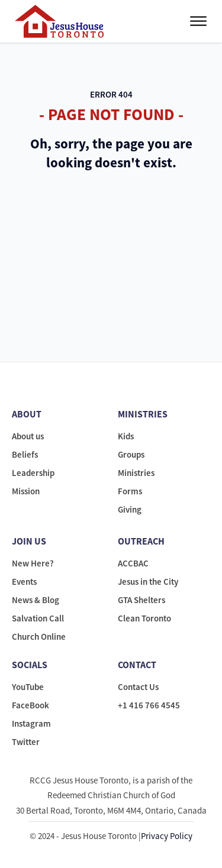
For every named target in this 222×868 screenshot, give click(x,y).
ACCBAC (133, 563)
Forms (130, 491)
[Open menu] (198, 21)
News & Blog (36, 600)
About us (28, 436)
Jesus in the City (148, 582)
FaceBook (30, 705)
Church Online (39, 637)
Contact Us (138, 687)
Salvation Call (38, 618)
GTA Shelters (141, 600)
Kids (126, 436)
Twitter (26, 742)
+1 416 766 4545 (149, 705)
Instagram (31, 723)
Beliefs (25, 454)
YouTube (28, 687)
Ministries (136, 473)
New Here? (33, 563)
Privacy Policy (167, 836)
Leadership (33, 473)
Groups (131, 454)
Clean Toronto (144, 618)
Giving (130, 509)
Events (24, 582)
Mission (26, 491)
